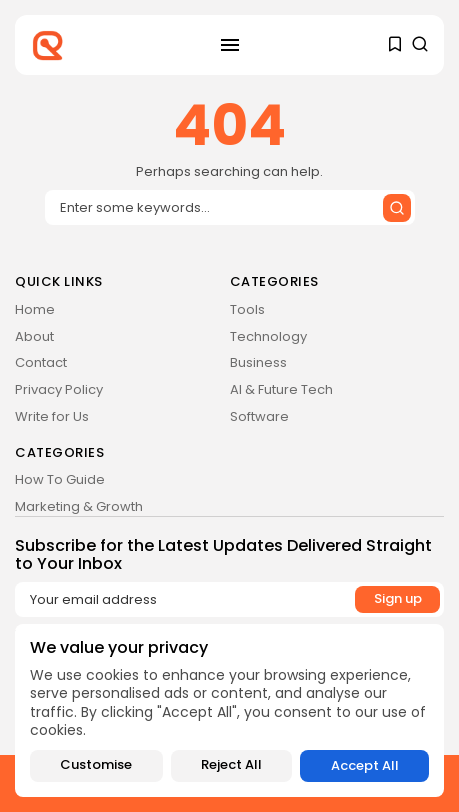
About (34, 336)
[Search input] (230, 207)
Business (258, 362)
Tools (247, 309)
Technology (268, 336)
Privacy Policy (59, 389)
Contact (41, 362)
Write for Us (52, 416)
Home (35, 309)
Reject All (231, 765)
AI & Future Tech (281, 389)
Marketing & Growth (79, 506)
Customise (96, 765)
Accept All (365, 765)
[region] (229, 711)
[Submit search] (397, 208)
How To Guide (60, 479)
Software (259, 416)
